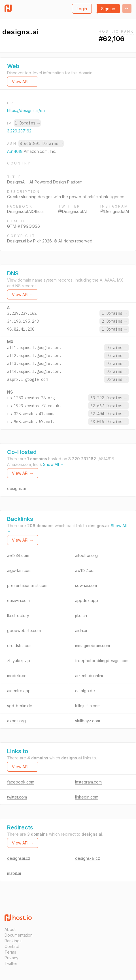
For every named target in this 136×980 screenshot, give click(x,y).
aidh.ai (81, 631)
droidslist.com (20, 646)
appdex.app (87, 600)
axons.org (16, 721)
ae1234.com (18, 555)
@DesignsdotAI (72, 211)
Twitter (11, 963)
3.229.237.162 (19, 131)
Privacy (11, 958)
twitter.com (17, 797)
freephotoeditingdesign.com (102, 661)
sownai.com (86, 585)
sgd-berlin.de (20, 706)
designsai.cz (19, 858)
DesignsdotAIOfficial (26, 211)
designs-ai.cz (88, 858)
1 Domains (27, 123)
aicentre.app (19, 691)
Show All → (54, 464)
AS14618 (15, 151)
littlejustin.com (88, 706)
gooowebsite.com (24, 631)
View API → (23, 82)
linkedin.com (87, 797)
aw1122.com (86, 570)
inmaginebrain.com (93, 646)
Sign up (108, 9)
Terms (10, 952)
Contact (12, 946)
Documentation (19, 935)
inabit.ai (14, 873)
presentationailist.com (27, 585)
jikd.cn (81, 615)
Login (82, 9)
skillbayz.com (88, 721)
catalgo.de (85, 691)
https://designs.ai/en (26, 110)
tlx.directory (18, 615)
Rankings (13, 941)
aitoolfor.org (86, 555)
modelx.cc (17, 676)
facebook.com (21, 782)
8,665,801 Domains (41, 143)
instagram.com (88, 782)
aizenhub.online (90, 676)
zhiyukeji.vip (19, 661)
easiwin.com (18, 600)
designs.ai (16, 488)
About (10, 929)
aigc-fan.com (19, 570)
